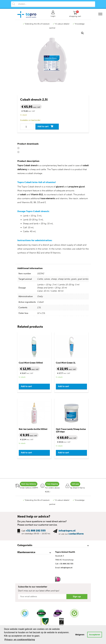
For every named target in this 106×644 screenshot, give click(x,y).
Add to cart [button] (26, 386)
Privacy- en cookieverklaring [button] (20, 640)
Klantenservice (26, 552)
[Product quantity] (27, 127)
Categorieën (25, 545)
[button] (82, 33)
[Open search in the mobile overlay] (53, 4)
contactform (76, 534)
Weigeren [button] (80, 635)
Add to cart (43, 126)
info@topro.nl (67, 531)
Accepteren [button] (95, 635)
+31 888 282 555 (36, 531)
